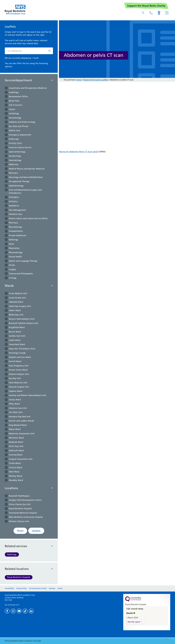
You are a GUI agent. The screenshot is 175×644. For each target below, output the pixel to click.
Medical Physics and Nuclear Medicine (27, 169)
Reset (20, 531)
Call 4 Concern (16, 105)
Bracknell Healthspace (19, 496)
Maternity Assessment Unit (22, 434)
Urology (13, 278)
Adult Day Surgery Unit (20, 306)
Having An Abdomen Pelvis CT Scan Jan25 (78, 152)
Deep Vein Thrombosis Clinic (22, 349)
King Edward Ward (18, 425)
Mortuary (13, 173)
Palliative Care (16, 214)
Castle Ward (15, 340)
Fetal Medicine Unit (18, 383)
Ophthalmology (16, 186)
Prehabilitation (16, 231)
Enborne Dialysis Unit (19, 374)
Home (79, 80)
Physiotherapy (16, 227)
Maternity (14, 164)
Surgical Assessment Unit (21, 459)
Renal (11, 244)
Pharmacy (13, 223)
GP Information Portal (38, 588)
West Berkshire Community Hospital (26, 517)
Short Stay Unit (16, 446)
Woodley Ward (16, 480)
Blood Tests (14, 101)
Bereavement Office (18, 96)
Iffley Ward (14, 404)
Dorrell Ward (15, 361)
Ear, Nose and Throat (19, 126)
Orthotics (13, 201)
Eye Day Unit (15, 378)
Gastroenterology (17, 152)
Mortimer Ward (16, 438)
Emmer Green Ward (18, 370)
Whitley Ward (15, 476)
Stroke (12, 265)
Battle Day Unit (16, 315)
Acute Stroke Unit (17, 298)
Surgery (13, 269)
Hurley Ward (15, 400)
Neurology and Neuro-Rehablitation (26, 177)
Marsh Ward (15, 429)
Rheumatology (16, 252)
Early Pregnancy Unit (19, 366)
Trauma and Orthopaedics (21, 274)
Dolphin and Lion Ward (20, 357)
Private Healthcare (18, 235)
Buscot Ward (15, 332)
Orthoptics (14, 197)
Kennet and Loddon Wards (21, 421)
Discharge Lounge (17, 353)
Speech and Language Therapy (23, 261)
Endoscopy (14, 139)
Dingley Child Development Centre (25, 500)
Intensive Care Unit (18, 408)
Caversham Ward (17, 344)
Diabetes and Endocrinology (22, 122)
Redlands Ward (16, 442)
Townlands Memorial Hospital (23, 513)
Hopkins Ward (16, 391)
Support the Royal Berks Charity (146, 6)
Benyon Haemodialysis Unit (22, 319)
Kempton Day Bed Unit (20, 417)
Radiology (14, 240)
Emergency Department (20, 135)
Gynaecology (15, 156)
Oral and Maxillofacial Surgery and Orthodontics (25, 191)
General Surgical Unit (19, 387)
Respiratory (14, 248)
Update (36, 531)
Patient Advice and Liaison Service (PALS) (28, 218)
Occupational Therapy (19, 181)
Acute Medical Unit (18, 293)
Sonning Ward (16, 455)
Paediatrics (14, 206)
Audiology (14, 92)
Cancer (12, 109)
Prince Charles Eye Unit (20, 504)
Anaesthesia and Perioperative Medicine (28, 88)
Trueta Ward (15, 463)
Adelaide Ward (16, 302)
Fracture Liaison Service (20, 147)
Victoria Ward (15, 468)
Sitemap (52, 588)
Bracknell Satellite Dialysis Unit (24, 323)
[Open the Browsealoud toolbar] (159, 13)
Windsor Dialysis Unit (19, 521)
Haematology (15, 160)
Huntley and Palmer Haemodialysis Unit (27, 395)
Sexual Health (15, 257)
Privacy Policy (22, 588)
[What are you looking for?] (143, 13)
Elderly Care (14, 130)
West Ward (14, 472)
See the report (134, 622)
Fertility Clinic (16, 143)
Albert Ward (15, 310)
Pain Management (17, 210)
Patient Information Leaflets (96, 80)
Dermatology (15, 118)
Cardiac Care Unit (17, 336)
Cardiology (14, 113)
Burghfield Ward (17, 327)
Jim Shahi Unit (16, 412)
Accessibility (9, 588)
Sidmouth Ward (16, 451)
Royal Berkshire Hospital (20, 509)
